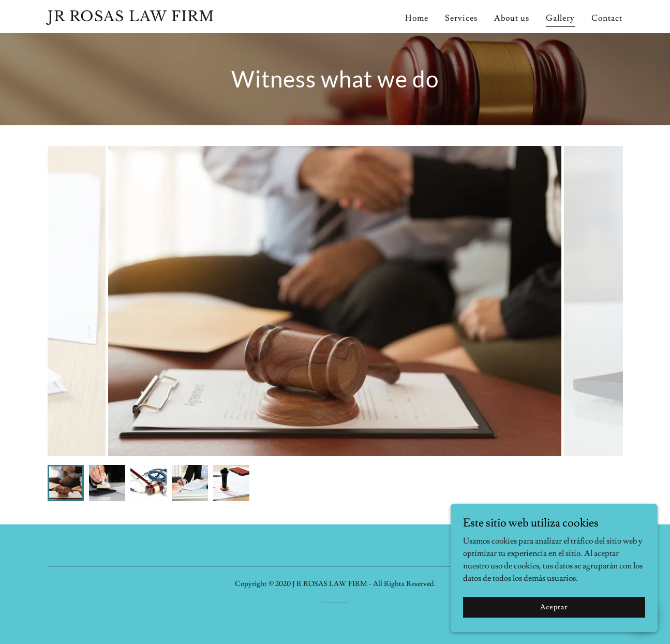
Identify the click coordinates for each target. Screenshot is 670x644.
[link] (148, 19)
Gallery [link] (560, 18)
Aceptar (554, 607)
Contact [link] (607, 18)
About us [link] (512, 18)
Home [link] (417, 18)
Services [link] (461, 18)
